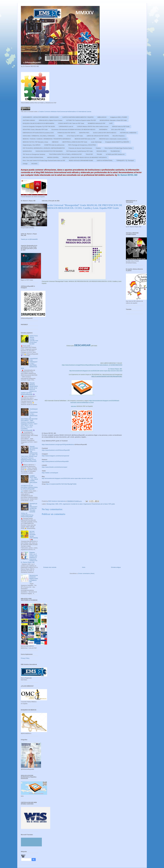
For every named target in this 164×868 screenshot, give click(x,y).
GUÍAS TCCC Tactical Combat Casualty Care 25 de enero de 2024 (34, 340)
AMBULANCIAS (102, 117)
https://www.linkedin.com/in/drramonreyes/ (55, 467)
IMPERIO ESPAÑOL (53, 157)
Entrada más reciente (50, 567)
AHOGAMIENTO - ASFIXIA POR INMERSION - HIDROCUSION (41, 117)
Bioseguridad (51, 504)
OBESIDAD (55, 142)
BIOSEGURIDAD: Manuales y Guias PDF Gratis (113, 120)
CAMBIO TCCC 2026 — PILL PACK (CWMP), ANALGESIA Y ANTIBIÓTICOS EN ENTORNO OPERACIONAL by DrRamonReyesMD (29, 482)
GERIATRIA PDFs (84, 133)
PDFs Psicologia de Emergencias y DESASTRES (82, 145)
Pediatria (98, 148)
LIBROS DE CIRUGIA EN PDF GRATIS (98, 136)
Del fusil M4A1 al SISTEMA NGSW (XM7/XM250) (34, 535)
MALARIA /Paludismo (119, 136)
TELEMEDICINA (115, 151)
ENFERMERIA (103, 130)
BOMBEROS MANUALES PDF (97, 123)
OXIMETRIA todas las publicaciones (54, 145)
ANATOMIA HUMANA (29, 120)
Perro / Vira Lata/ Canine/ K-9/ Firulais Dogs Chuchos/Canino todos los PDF (44, 161)
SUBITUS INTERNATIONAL (105, 161)
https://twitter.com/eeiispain (50, 473)
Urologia (25, 164)
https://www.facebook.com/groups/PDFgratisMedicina (58, 445)
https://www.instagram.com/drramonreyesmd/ (55, 456)
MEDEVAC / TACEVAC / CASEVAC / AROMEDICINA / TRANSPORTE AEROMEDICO (47, 139)
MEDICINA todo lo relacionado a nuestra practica (113, 139)
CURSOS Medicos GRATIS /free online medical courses (93, 127)
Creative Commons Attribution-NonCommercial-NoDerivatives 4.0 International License (65, 112)
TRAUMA (99, 154)
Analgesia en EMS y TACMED (119, 117)
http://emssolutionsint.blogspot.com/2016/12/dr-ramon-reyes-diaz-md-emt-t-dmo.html (67, 478)
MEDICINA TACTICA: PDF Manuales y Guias (35, 142)
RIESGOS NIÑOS (102, 151)
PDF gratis (112, 504)
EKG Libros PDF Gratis (118, 130)
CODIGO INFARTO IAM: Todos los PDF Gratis (71, 123)
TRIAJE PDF (89, 154)
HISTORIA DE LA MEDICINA (128, 133)
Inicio (84, 567)
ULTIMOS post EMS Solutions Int (115, 154)
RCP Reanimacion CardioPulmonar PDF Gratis (80, 151)
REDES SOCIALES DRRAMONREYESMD (81, 161)
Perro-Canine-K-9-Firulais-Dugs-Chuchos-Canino (118, 148)
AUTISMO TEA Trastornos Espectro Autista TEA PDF (81, 120)
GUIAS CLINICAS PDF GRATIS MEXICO (105, 133)
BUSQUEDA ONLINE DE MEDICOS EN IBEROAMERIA (39, 123)
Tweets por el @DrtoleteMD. (29, 239)
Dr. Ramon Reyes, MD (115, 369)
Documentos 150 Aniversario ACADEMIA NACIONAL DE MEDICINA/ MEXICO (73, 130)
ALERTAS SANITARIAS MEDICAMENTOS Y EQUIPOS (78, 117)
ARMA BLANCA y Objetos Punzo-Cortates (51, 120)
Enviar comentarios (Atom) (86, 573)
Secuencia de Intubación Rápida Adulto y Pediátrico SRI (34, 579)
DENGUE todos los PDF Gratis (121, 127)
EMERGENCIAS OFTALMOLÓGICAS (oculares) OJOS (38, 133)
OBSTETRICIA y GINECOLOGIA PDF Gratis (75, 142)
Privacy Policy (25, 658)
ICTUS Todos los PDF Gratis (75, 136)
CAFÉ (111, 123)
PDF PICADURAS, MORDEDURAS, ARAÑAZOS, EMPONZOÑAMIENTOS (44, 148)
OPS (61, 504)
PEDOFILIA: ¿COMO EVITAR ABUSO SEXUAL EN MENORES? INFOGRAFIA (85, 157)
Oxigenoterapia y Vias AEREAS (32, 145)
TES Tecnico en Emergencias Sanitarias (34, 154)
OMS (57, 504)
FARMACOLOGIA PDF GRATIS (66, 133)
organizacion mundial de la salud (73, 504)
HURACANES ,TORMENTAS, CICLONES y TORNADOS (39, 136)
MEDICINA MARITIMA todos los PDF (85, 139)
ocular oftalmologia (96, 142)
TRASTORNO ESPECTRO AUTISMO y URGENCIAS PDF (65, 154)
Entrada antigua (116, 567)
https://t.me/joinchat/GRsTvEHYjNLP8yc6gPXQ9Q (107, 376)
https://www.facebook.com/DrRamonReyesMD (56, 450)
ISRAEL (61, 136)
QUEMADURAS (27, 151)
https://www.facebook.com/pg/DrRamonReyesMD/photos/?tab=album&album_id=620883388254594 (92, 365)
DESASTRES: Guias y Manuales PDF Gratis (35, 130)
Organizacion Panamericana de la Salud (95, 504)
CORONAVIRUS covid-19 (66, 127)
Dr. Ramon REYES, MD (128, 175)
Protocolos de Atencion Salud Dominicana (80, 148)
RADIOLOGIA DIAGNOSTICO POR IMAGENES (49, 151)
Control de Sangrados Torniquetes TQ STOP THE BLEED (39, 127)
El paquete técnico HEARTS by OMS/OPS (117, 142)
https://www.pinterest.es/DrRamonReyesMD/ (55, 461)
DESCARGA (74, 406)
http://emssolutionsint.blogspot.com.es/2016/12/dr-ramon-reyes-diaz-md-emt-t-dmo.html (96, 371)
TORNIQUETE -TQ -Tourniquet (125, 161)
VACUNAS (34, 164)
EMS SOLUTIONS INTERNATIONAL (33, 157)
